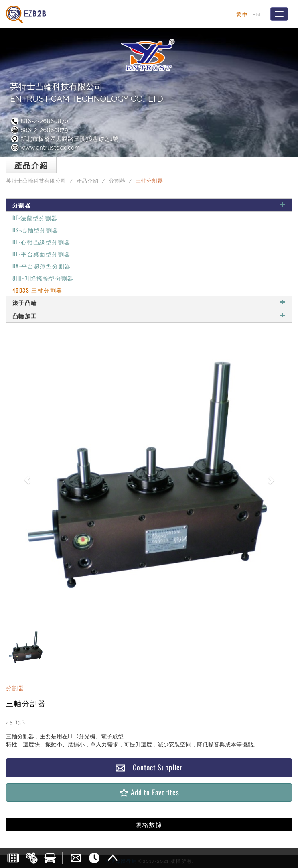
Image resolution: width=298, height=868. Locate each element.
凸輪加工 (149, 316)
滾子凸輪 (149, 302)
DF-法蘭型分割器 (35, 218)
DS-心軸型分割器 (35, 230)
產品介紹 (88, 181)
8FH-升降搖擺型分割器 (43, 278)
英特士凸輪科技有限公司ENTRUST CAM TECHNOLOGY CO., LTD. (87, 92)
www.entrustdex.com (45, 148)
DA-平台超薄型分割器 (42, 266)
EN (256, 14)
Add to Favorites (149, 792)
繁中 (242, 14)
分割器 (117, 181)
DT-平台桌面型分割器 (41, 254)
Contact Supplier (149, 767)
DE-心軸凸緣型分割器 (41, 242)
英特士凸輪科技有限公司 (36, 181)
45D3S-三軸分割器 (37, 290)
